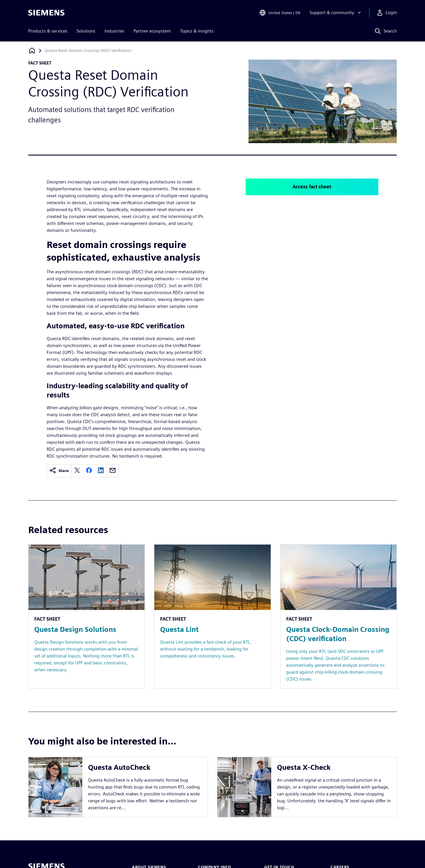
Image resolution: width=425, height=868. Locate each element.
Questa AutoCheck (119, 767)
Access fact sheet (312, 187)
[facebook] (89, 471)
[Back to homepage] (32, 51)
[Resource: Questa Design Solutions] (87, 616)
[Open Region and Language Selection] (280, 13)
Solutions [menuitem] (86, 31)
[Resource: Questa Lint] (212, 616)
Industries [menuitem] (114, 31)
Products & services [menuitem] (48, 31)
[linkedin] (101, 471)
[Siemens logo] (46, 13)
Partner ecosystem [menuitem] (152, 31)
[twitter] (77, 471)
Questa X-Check (304, 767)
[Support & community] (336, 13)
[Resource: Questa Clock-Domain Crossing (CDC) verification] (338, 616)
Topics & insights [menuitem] (197, 31)
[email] (113, 471)
